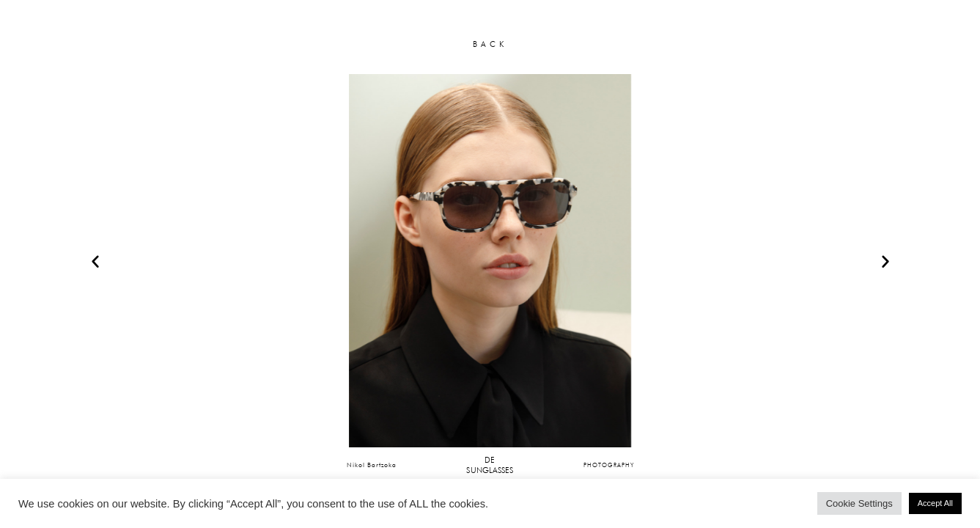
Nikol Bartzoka (372, 465)
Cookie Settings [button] (859, 503)
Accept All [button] (935, 503)
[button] (95, 261)
